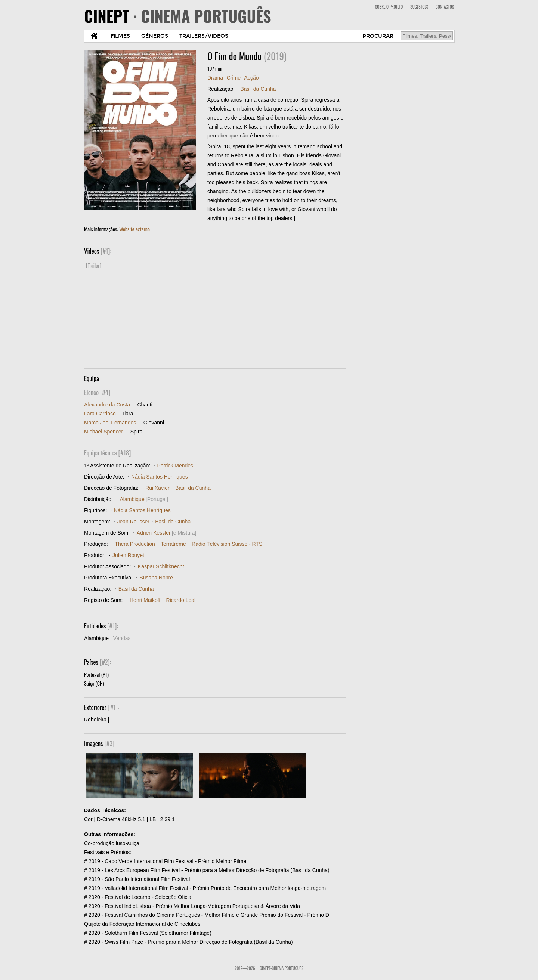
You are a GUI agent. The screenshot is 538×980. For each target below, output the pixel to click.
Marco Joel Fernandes (110, 423)
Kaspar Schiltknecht (161, 566)
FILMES (120, 36)
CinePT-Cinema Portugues (281, 968)
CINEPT (178, 16)
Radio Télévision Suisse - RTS (227, 544)
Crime (234, 78)
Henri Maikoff (145, 600)
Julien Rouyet (128, 555)
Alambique (132, 499)
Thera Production (135, 544)
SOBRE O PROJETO (389, 7)
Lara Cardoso (100, 414)
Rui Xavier (157, 488)
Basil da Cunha (258, 89)
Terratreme (173, 544)
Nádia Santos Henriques (160, 477)
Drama (215, 78)
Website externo (134, 229)
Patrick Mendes (175, 466)
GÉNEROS (155, 36)
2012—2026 (245, 968)
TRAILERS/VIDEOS (204, 36)
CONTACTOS (445, 7)
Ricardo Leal (181, 600)
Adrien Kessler (154, 533)
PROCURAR (378, 36)
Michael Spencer (103, 432)
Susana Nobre (156, 578)
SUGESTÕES (419, 7)
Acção (252, 78)
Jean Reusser (133, 522)
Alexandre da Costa (107, 405)
